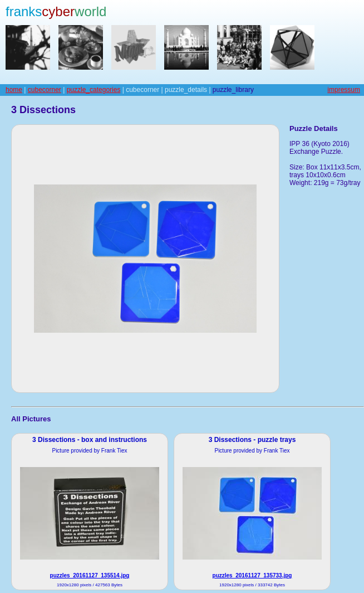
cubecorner (45, 90)
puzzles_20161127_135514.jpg (90, 575)
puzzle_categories (94, 90)
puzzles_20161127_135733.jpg (252, 575)
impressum (344, 90)
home (14, 90)
